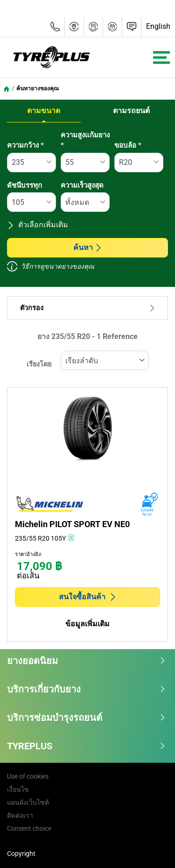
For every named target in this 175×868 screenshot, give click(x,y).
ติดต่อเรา (20, 815)
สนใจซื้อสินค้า (88, 597)
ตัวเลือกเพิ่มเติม (38, 225)
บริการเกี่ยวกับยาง (86, 689)
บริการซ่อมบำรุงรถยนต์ (86, 718)
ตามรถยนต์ (131, 111)
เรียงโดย (39, 364)
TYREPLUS (86, 746)
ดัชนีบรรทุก (24, 185)
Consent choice (29, 828)
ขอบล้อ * (128, 145)
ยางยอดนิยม (86, 661)
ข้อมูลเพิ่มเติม (87, 624)
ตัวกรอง (87, 308)
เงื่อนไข (18, 789)
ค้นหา (88, 248)
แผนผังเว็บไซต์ (28, 802)
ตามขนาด (44, 111)
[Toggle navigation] (161, 58)
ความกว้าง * (25, 145)
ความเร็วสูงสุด (82, 185)
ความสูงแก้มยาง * (85, 140)
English (158, 26)
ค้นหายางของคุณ (38, 88)
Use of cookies (28, 776)
